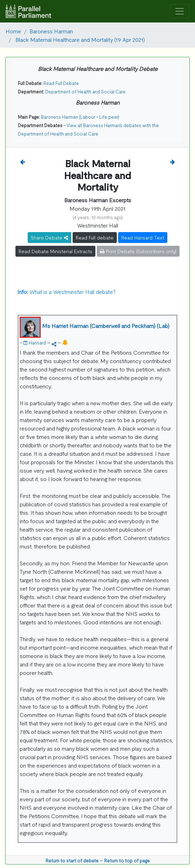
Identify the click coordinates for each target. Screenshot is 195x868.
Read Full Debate (61, 83)
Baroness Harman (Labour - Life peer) (80, 117)
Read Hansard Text (143, 237)
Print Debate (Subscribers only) (138, 251)
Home (13, 31)
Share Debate (49, 237)
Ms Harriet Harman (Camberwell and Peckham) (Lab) (106, 325)
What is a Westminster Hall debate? (66, 291)
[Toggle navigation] (180, 11)
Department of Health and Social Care (85, 91)
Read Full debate (95, 237)
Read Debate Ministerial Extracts (55, 251)
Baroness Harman (51, 31)
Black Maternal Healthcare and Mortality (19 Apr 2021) (79, 39)
